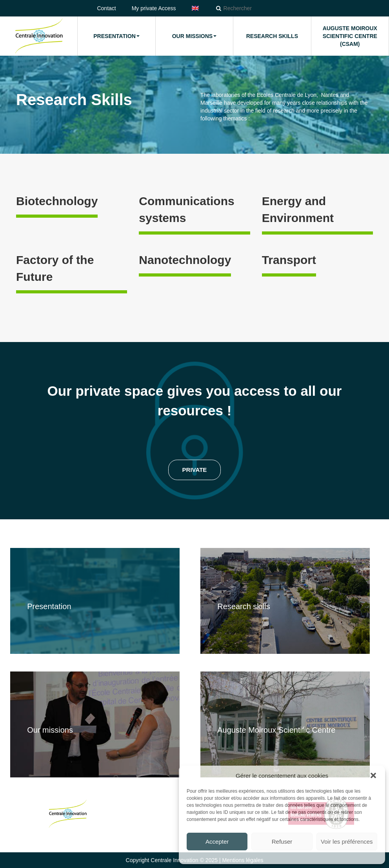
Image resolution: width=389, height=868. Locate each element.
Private (195, 470)
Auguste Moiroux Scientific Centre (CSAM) (350, 36)
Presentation (116, 36)
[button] (373, 775)
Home (39, 36)
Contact (106, 8)
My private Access (154, 8)
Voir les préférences (347, 842)
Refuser (282, 842)
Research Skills (272, 36)
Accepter (217, 842)
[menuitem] (195, 8)
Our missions (194, 36)
